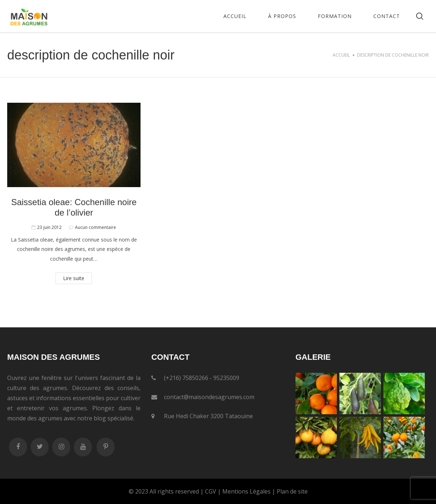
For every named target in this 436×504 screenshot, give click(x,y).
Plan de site (292, 491)
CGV (211, 491)
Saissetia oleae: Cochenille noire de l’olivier (74, 207)
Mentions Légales (246, 491)
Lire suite (74, 278)
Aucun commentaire (95, 227)
